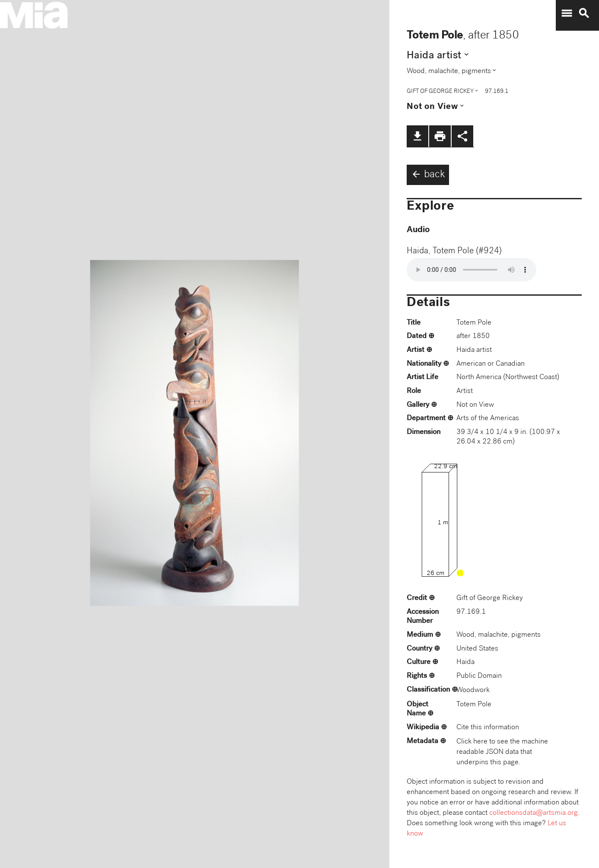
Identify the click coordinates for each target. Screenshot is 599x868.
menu (567, 13)
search (584, 13)
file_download (417, 136)
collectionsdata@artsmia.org (534, 813)
